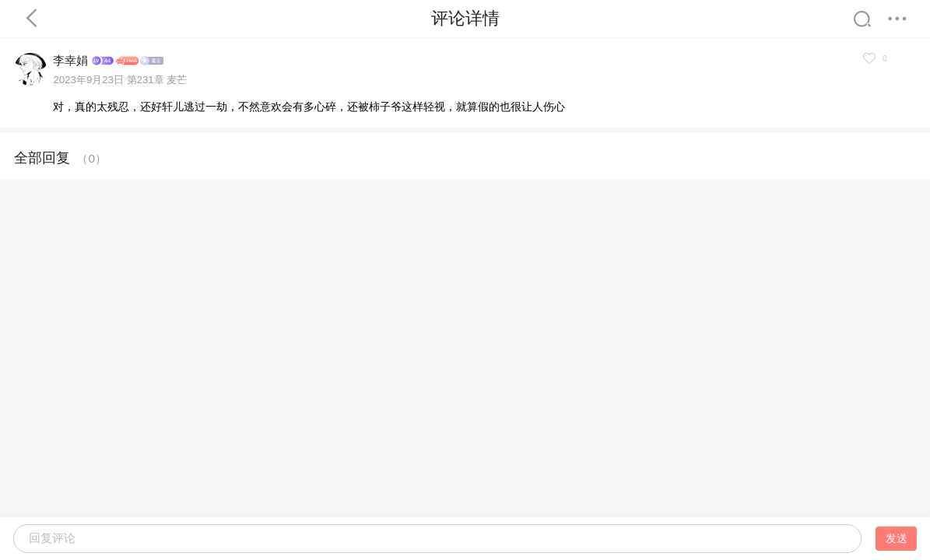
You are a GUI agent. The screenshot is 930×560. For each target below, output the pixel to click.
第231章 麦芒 (157, 80)
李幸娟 (70, 60)
